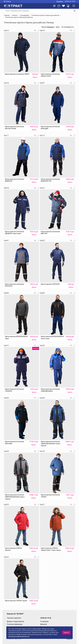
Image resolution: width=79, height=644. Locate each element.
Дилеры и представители (15, 621)
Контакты (60, 1)
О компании (44, 621)
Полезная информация (15, 624)
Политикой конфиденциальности (19, 636)
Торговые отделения (14, 618)
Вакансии (44, 624)
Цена (57, 27)
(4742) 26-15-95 (70, 1)
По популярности (67, 27)
